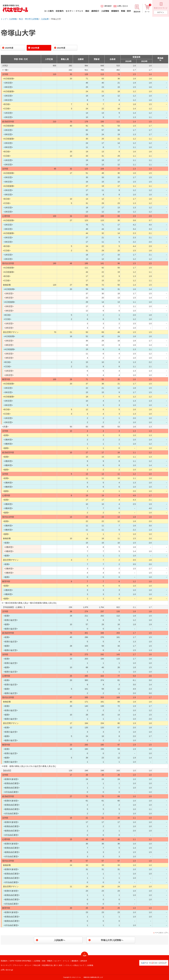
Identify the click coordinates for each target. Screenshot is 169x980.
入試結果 (45, 19)
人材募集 (90, 965)
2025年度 (9, 48)
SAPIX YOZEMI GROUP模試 (20, 961)
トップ (4, 19)
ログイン (161, 12)
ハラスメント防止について (74, 965)
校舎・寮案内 (47, 961)
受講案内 (4, 961)
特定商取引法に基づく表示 (52, 965)
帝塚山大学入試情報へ (112, 940)
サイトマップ (6, 965)
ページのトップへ (162, 933)
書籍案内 (75, 961)
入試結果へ (59, 940)
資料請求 (84, 961)
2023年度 (61, 48)
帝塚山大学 (56, 19)
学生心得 (37, 965)
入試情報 (13, 19)
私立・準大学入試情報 (29, 19)
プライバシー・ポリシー (22, 965)
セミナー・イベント (62, 961)
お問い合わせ (6, 970)
